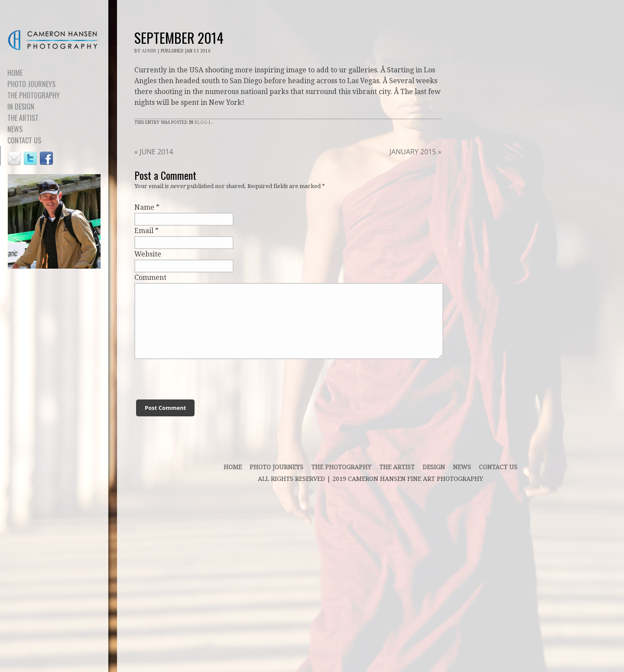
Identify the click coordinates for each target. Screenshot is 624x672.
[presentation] (187, 373)
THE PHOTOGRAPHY (341, 467)
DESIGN (434, 467)
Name (144, 207)
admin (149, 51)
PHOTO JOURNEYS (276, 467)
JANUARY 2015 (416, 152)
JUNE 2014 (154, 152)
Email (144, 231)
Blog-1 (203, 122)
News (462, 467)
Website (148, 254)
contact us (498, 467)
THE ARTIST (397, 467)
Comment (150, 278)
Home (233, 467)
